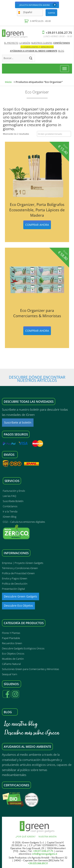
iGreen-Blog (10, 517)
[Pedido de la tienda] (54, 134)
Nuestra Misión (48, 836)
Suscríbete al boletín (18, 422)
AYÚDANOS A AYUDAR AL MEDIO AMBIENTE (34, 51)
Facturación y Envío (14, 491)
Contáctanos (62, 43)
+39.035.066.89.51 (38, 863)
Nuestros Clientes (42, 43)
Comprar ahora (37, 225)
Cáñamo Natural (11, 664)
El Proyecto (11, 43)
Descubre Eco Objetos (18, 606)
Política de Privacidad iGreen (18, 573)
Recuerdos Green (12, 643)
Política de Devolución (15, 584)
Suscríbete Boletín (13, 501)
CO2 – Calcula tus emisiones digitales (24, 522)
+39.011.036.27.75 (57, 33)
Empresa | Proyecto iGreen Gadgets (23, 563)
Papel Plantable (11, 638)
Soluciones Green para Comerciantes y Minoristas (30, 669)
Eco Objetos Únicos (13, 654)
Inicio (8, 82)
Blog (61, 51)
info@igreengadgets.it (45, 854)
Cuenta (51, 13)
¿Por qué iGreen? (26, 836)
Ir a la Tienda (10, 511)
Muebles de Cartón (13, 659)
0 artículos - (40, 21)
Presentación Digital (13, 589)
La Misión (25, 43)
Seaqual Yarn (10, 674)
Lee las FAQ (9, 496)
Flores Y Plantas (11, 633)
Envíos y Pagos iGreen (15, 578)
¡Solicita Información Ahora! (38, 5)
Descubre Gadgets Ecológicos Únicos (23, 648)
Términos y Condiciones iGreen (20, 568)
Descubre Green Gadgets (21, 596)
